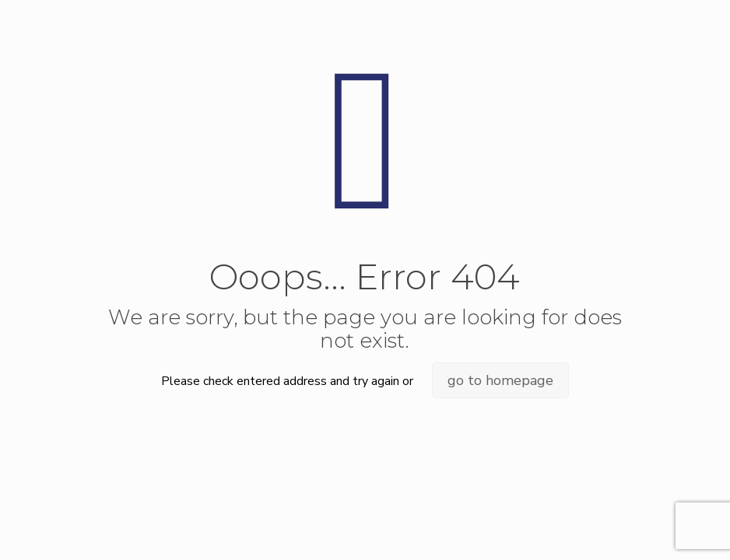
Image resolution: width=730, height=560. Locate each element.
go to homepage (500, 380)
